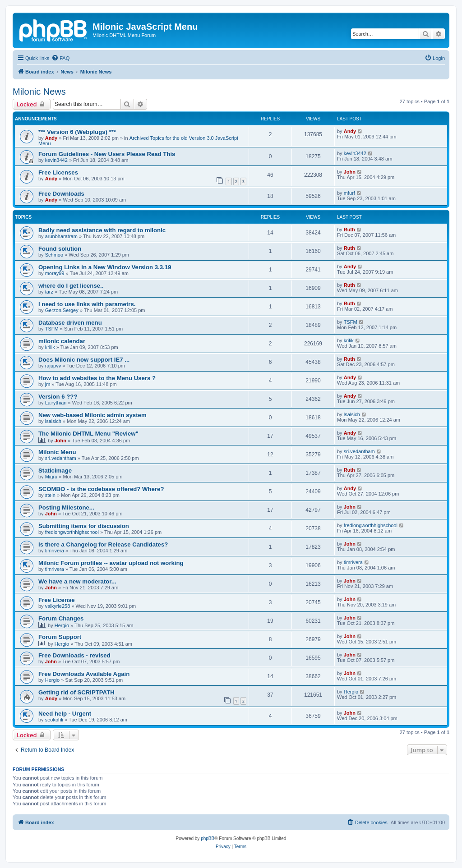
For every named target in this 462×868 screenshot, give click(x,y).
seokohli (54, 720)
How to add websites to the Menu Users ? (97, 378)
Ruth (349, 230)
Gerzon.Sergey (62, 310)
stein (50, 495)
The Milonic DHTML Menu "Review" (88, 434)
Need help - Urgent (65, 714)
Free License (57, 600)
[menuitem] (60, 58)
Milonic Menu (57, 452)
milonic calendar (62, 341)
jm (48, 384)
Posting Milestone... (66, 507)
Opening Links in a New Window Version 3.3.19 (105, 267)
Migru (51, 477)
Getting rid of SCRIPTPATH (76, 692)
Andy (51, 138)
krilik (50, 347)
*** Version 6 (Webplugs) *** (77, 132)
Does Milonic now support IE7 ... (84, 360)
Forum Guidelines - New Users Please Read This (107, 154)
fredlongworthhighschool (72, 532)
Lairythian (56, 403)
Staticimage (55, 471)
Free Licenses (58, 172)
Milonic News (39, 92)
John (350, 172)
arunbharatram (61, 236)
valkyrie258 (58, 606)
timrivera (55, 551)
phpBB (208, 838)
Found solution (60, 249)
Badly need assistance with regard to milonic (102, 230)
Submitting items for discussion (84, 526)
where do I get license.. (71, 286)
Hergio (62, 625)
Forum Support (60, 637)
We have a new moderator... (77, 581)
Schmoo (54, 255)
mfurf (349, 193)
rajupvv (53, 366)
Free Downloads (61, 194)
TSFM (52, 329)
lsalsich (53, 421)
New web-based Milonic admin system (92, 415)
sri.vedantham (61, 458)
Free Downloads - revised (74, 655)
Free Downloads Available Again (84, 674)
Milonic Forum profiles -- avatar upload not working (111, 563)
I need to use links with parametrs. (87, 304)
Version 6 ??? (58, 397)
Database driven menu (70, 323)
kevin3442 (56, 160)
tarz (49, 292)
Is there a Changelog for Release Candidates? (103, 544)
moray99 (55, 273)
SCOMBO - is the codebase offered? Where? (101, 489)
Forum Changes (61, 618)
